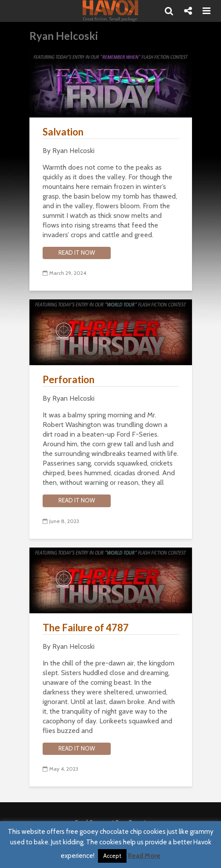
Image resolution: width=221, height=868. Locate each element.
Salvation (63, 132)
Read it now (77, 253)
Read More (144, 856)
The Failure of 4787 (86, 628)
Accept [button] (112, 856)
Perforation (69, 379)
